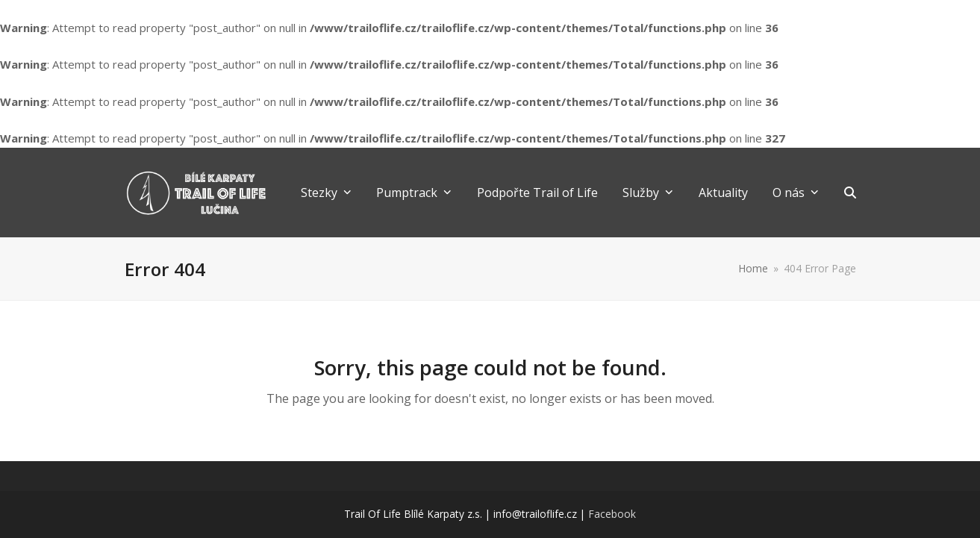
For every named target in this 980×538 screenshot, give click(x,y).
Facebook (612, 514)
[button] (850, 193)
